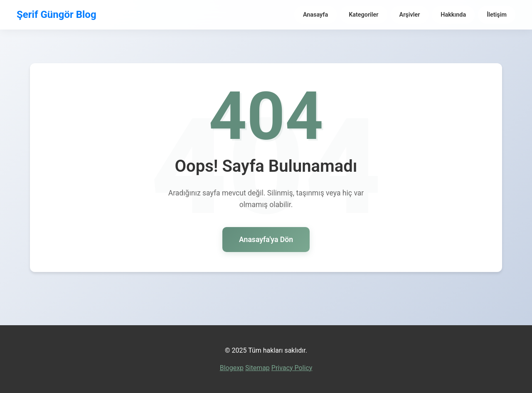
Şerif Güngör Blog (57, 15)
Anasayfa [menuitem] (315, 15)
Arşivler (410, 15)
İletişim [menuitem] (497, 15)
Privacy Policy (292, 368)
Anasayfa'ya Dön (266, 240)
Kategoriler (363, 15)
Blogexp (232, 368)
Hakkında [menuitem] (453, 15)
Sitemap (257, 368)
